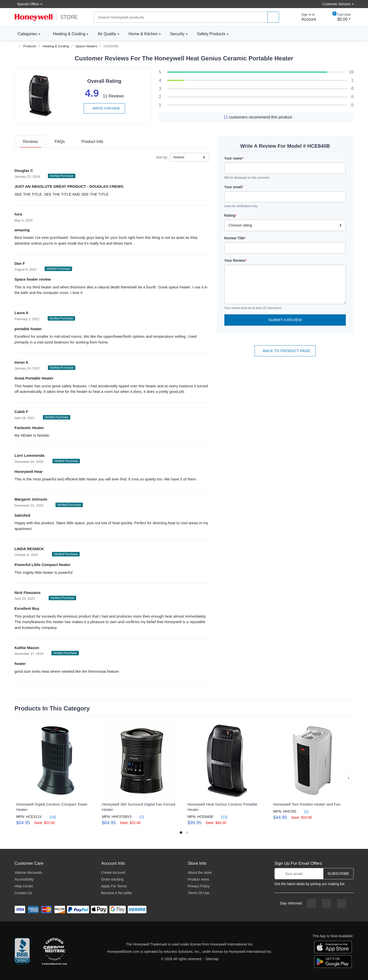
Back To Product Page (285, 351)
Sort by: (162, 157)
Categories (26, 34)
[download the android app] (333, 961)
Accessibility (24, 879)
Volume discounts (28, 873)
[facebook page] (311, 903)
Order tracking (112, 879)
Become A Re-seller (117, 893)
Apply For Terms (114, 886)
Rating (231, 215)
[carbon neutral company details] (54, 952)
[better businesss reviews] (22, 952)
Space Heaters (86, 46)
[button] (349, 778)
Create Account (113, 873)
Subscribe (338, 873)
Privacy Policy (199, 886)
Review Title (235, 238)
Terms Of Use (199, 893)
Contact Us (23, 893)
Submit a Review (285, 320)
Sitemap (212, 959)
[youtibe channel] (342, 903)
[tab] (30, 142)
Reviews (30, 142)
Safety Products (211, 34)
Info (92, 142)
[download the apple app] (333, 947)
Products (30, 46)
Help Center (24, 886)
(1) (303, 812)
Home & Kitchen (143, 34)
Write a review (104, 108)
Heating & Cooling (69, 34)
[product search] (273, 17)
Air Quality (107, 34)
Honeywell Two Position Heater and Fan (307, 804)
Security (177, 34)
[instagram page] (326, 903)
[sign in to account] (305, 17)
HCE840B (111, 46)
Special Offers (27, 4)
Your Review (235, 260)
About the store (200, 873)
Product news (198, 879)
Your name (234, 158)
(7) (139, 817)
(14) (50, 817)
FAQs (60, 142)
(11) (221, 817)
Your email (234, 187)
